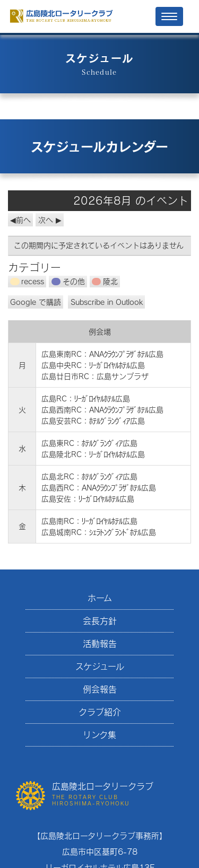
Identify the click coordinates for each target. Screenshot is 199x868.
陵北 (105, 281)
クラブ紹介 (100, 712)
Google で (36, 302)
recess (27, 281)
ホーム (100, 598)
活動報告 (100, 643)
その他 (68, 281)
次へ (46, 220)
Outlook (107, 302)
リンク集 (99, 735)
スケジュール (100, 666)
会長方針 (100, 621)
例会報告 (100, 689)
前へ (23, 220)
